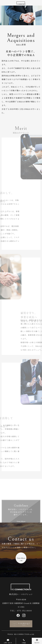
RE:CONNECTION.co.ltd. (24, 634)
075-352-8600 (24, 611)
